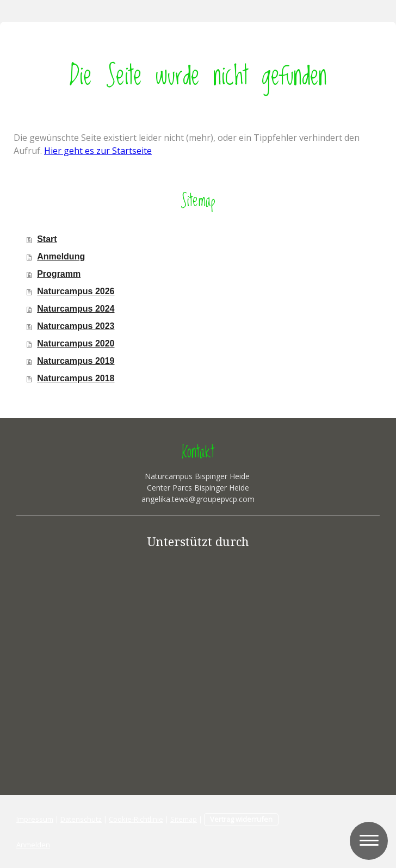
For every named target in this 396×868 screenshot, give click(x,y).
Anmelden (33, 845)
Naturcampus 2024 (76, 309)
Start (47, 239)
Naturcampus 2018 (76, 378)
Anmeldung (61, 256)
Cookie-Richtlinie (136, 819)
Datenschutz (81, 819)
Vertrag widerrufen (241, 819)
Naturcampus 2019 (76, 361)
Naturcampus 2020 (76, 343)
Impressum (35, 819)
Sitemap (184, 819)
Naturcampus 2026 (76, 291)
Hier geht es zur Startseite (98, 151)
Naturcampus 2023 (76, 326)
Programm (59, 274)
